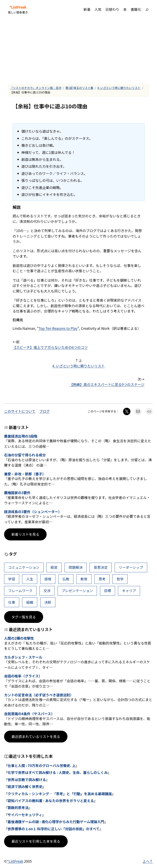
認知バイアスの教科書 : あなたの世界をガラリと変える (51, 801)
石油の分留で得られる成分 (25, 455)
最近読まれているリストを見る (36, 736)
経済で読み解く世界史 (25, 786)
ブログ (44, 411)
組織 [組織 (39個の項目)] (30, 602)
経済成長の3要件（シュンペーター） (33, 512)
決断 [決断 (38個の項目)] (48, 602)
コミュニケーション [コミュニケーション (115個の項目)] (24, 567)
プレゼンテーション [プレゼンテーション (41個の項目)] (77, 591)
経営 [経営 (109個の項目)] (54, 567)
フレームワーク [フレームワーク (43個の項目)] (20, 591)
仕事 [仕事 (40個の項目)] (12, 602)
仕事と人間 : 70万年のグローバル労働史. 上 (41, 765)
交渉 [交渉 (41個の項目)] (47, 591)
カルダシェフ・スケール (23, 657)
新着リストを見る (25, 534)
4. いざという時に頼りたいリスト (119, 88)
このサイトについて (20, 411)
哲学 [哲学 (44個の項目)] (120, 579)
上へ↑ (148, 861)
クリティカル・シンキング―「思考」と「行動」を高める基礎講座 (60, 794)
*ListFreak (18, 7)
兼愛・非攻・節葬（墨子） (25, 474)
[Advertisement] (78, 51)
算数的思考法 (18, 807)
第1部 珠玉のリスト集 (79, 88)
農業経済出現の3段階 (21, 436)
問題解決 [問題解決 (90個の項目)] (76, 567)
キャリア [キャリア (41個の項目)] (129, 591)
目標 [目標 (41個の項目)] (108, 591)
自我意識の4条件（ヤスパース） (29, 714)
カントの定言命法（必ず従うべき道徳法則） (39, 695)
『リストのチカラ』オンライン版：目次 (36, 88)
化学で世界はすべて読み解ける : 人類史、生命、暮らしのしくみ (58, 772)
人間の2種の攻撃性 (19, 638)
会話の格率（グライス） (23, 676)
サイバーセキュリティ (25, 815)
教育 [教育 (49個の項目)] (84, 579)
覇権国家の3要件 (17, 493)
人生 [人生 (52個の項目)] (30, 579)
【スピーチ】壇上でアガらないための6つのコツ (50, 347)
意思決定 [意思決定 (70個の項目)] (101, 567)
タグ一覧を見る (24, 617)
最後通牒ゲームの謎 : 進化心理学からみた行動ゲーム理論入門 (56, 822)
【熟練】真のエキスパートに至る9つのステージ (107, 384)
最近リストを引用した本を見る (36, 841)
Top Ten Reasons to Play (58, 328)
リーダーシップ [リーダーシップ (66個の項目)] (131, 567)
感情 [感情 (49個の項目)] (48, 579)
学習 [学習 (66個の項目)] (12, 579)
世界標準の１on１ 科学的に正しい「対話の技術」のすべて (54, 829)
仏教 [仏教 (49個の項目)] (66, 579)
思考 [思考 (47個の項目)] (102, 579)
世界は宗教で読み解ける (27, 780)
